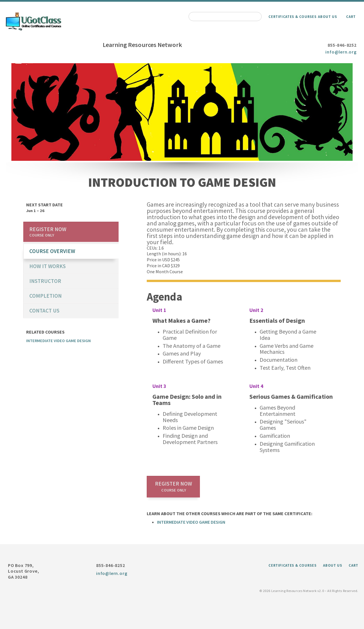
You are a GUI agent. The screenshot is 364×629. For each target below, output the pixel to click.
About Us (327, 17)
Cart (351, 17)
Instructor (45, 281)
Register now (173, 486)
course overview (52, 251)
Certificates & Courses (292, 17)
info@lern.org (341, 52)
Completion (45, 296)
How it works (47, 266)
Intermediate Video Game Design (191, 522)
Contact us (44, 311)
